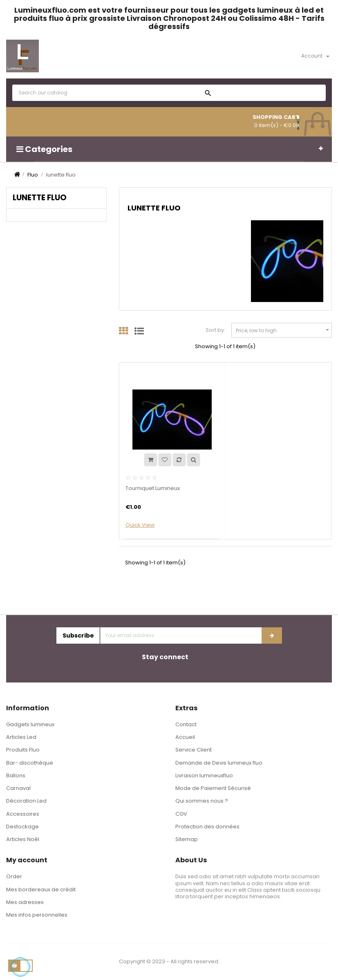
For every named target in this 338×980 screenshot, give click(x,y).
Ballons (16, 775)
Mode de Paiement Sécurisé (213, 788)
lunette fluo (40, 198)
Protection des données (207, 827)
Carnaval (18, 788)
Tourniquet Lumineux (153, 488)
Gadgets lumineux (30, 724)
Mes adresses (25, 902)
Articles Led (21, 737)
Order (14, 876)
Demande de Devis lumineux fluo (219, 763)
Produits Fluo (23, 750)
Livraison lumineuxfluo (204, 775)
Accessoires (23, 814)
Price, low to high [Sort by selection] (284, 330)
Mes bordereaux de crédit (41, 889)
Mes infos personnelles (37, 915)
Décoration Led (26, 801)
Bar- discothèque (30, 763)
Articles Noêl (23, 839)
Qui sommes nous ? (202, 801)
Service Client (194, 750)
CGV (181, 814)
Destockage (22, 827)
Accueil (185, 737)
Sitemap (187, 839)
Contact (186, 724)
